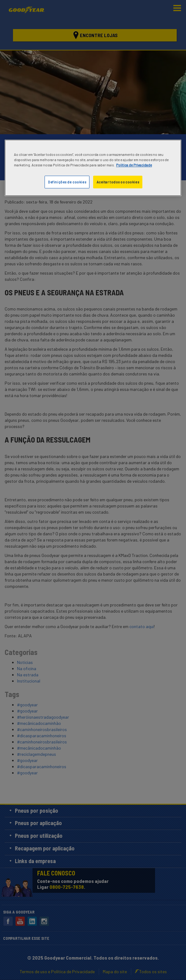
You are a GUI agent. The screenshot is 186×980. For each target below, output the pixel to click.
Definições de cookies (67, 182)
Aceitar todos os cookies (118, 182)
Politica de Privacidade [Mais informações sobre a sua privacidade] (134, 165)
